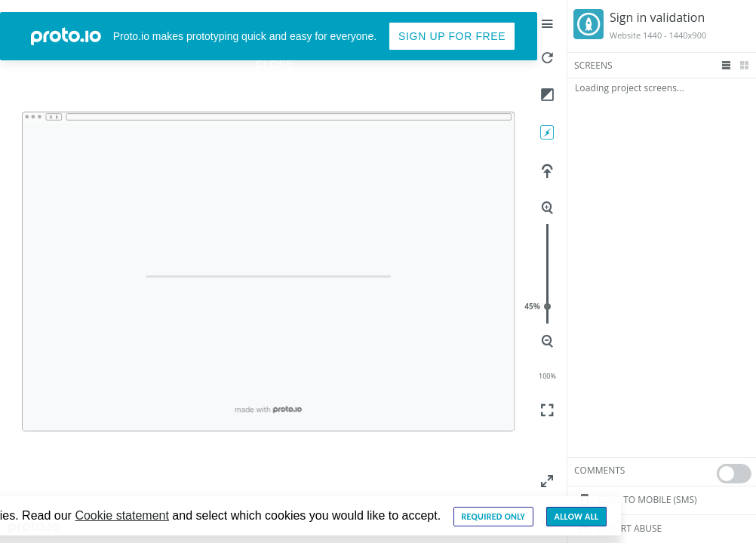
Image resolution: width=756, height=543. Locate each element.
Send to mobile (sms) (636, 500)
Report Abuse (618, 529)
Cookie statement (122, 515)
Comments (599, 470)
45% (547, 307)
